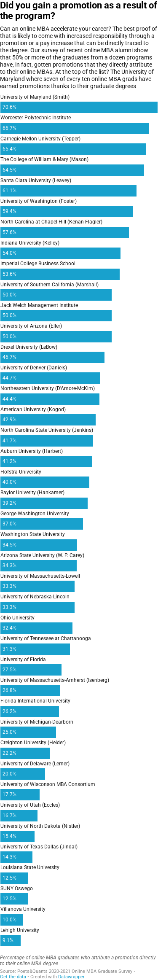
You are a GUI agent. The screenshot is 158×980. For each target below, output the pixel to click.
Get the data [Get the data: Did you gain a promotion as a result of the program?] (13, 977)
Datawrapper (71, 977)
